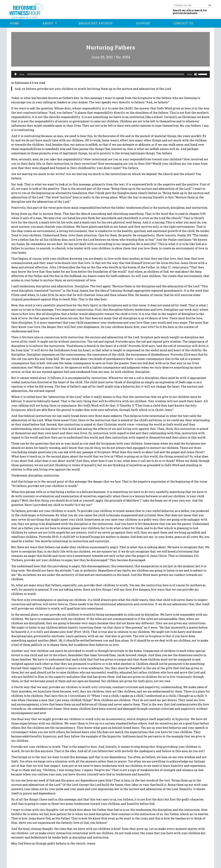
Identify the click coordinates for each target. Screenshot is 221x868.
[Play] (16, 74)
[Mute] (196, 74)
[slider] (106, 74)
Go (210, 5)
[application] (110, 74)
